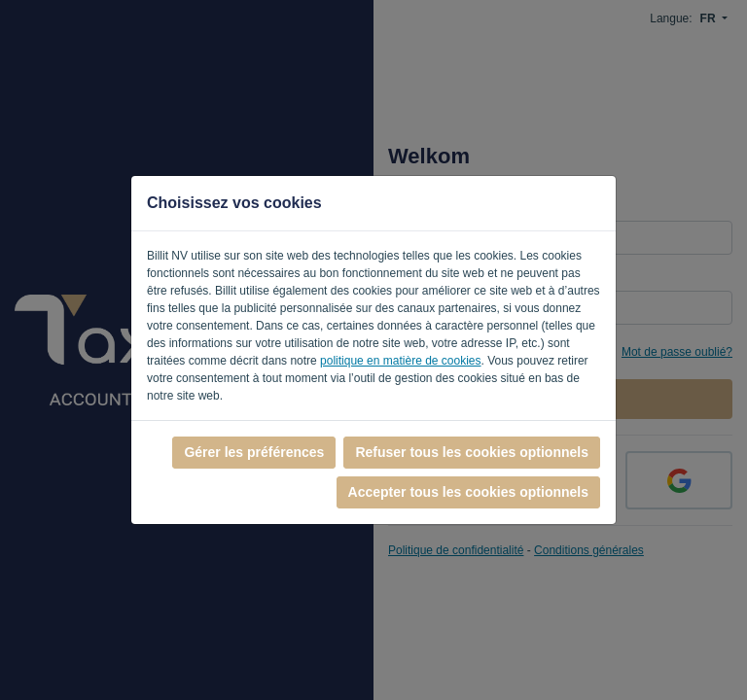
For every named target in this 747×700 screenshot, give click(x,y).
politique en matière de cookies (400, 361)
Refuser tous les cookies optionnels (472, 452)
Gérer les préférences (254, 452)
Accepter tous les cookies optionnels (468, 492)
